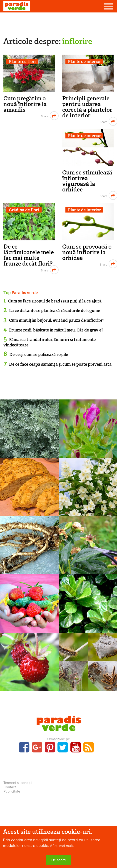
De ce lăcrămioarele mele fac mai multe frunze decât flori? (29, 255)
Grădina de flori (24, 210)
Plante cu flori (22, 62)
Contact (10, 787)
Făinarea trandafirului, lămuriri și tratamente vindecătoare (50, 342)
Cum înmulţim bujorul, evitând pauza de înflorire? (57, 320)
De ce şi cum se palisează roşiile (39, 355)
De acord (58, 860)
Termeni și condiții (18, 783)
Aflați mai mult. (62, 846)
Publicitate (12, 791)
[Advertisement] (59, 24)
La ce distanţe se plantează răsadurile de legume (55, 311)
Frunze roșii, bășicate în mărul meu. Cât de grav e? (56, 330)
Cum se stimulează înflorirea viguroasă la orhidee (87, 181)
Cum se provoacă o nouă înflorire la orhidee (87, 252)
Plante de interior (84, 62)
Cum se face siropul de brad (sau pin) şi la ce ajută (55, 301)
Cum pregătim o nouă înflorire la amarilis (25, 104)
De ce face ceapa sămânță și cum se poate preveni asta (60, 364)
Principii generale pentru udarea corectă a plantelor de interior (87, 107)
